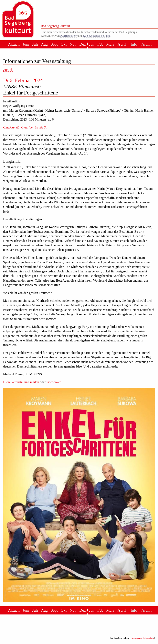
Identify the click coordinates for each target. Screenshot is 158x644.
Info (133, 44)
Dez (82, 44)
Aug (44, 44)
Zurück (8, 70)
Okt (64, 44)
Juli (35, 44)
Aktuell (14, 44)
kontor (69, 36)
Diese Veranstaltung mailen (21, 382)
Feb (100, 44)
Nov (73, 44)
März (110, 44)
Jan (92, 44)
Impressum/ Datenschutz (143, 638)
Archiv (146, 44)
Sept (54, 44)
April (122, 44)
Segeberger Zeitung (96, 36)
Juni (26, 44)
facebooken (54, 382)
